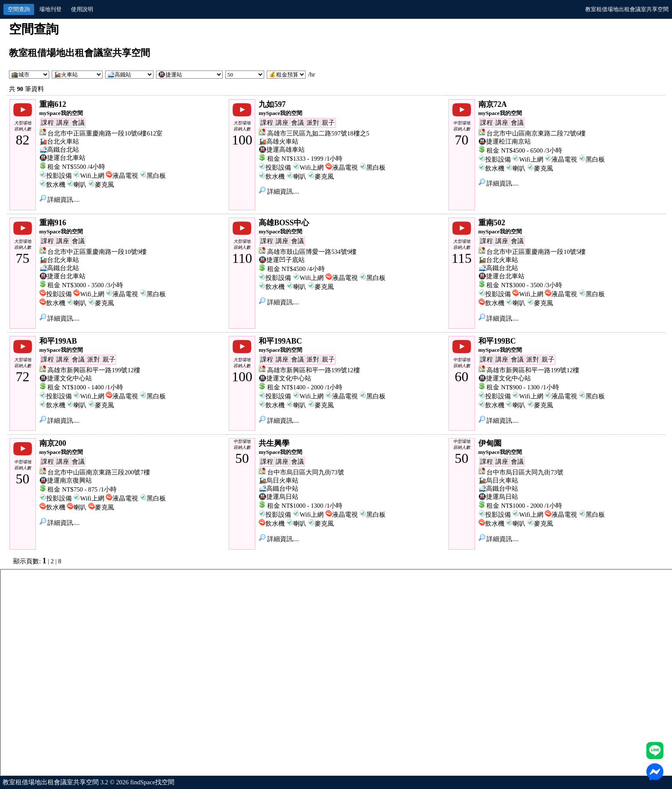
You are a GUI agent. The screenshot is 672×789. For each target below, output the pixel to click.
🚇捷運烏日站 (279, 497)
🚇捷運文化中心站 (66, 378)
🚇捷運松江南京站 (505, 141)
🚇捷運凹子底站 (282, 260)
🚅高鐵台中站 (279, 489)
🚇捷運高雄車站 (282, 150)
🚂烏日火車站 (279, 480)
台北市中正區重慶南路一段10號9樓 (97, 252)
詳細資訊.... (59, 200)
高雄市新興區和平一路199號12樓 (94, 370)
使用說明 (82, 9)
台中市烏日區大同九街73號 (306, 472)
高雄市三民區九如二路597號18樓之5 (318, 133)
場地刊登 (50, 9)
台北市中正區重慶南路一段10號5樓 (536, 252)
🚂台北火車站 (59, 141)
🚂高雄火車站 (279, 141)
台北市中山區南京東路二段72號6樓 (536, 133)
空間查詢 (19, 9)
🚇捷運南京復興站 (66, 480)
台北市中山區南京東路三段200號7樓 (99, 472)
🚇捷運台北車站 (62, 158)
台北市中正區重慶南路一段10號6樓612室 (105, 133)
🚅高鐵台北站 (59, 150)
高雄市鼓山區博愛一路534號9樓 (312, 252)
